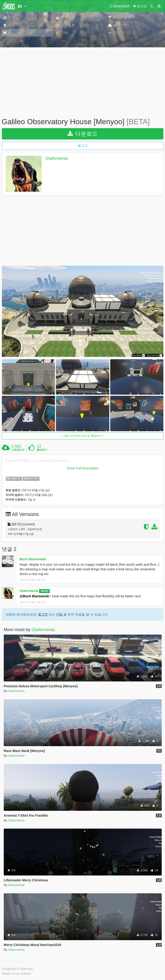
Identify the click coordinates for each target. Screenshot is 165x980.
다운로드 (83, 134)
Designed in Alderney (17, 969)
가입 (59, 614)
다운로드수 (18, 450)
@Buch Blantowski (34, 596)
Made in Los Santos (16, 973)
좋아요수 (42, 450)
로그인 (43, 614)
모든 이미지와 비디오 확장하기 (83, 436)
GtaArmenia (56, 158)
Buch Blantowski (33, 559)
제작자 (45, 591)
